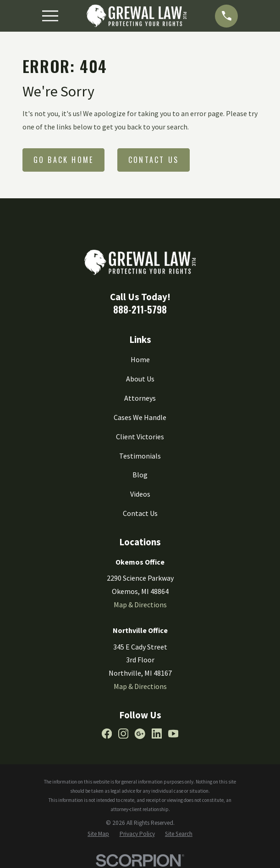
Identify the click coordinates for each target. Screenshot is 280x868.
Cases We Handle (140, 417)
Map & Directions (140, 605)
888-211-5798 (140, 309)
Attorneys (140, 398)
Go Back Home (63, 160)
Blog (140, 475)
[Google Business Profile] (140, 734)
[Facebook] (107, 734)
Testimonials (140, 456)
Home (140, 359)
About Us (140, 379)
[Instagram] (123, 734)
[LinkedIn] (157, 734)
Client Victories (140, 437)
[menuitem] (98, 834)
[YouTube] (173, 734)
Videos (140, 494)
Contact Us (154, 160)
